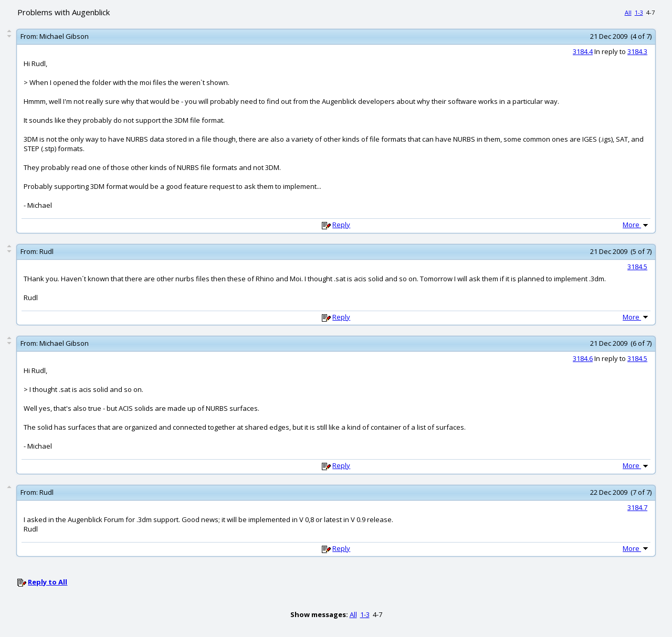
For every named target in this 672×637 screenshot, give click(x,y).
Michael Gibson (64, 36)
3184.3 (637, 51)
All (628, 12)
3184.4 (583, 51)
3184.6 (583, 358)
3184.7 (637, 507)
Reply (341, 225)
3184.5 (637, 267)
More (636, 225)
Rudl (46, 251)
